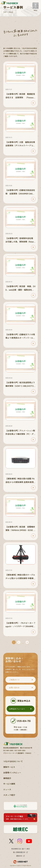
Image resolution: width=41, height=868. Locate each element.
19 (27, 642)
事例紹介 (7, 778)
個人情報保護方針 (19, 852)
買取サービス (9, 767)
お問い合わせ (14, 688)
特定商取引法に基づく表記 (21, 849)
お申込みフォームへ (17, 709)
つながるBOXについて (13, 761)
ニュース (7, 789)
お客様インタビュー (12, 772)
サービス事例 (9, 784)
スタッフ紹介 (9, 795)
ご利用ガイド (14, 680)
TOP (5, 12)
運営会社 (19, 856)
